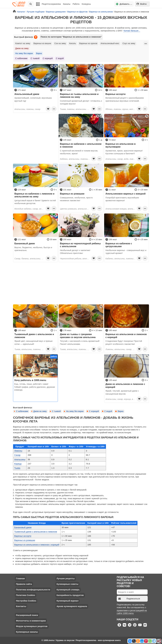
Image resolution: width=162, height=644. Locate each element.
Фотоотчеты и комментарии (31, 621)
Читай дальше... (132, 31)
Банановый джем (24, 243)
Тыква (17, 468)
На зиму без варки (24, 53)
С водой (60, 58)
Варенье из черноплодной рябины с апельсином (80, 245)
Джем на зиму (22, 48)
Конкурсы (86, 4)
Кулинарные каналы (27, 632)
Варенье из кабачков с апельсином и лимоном (81, 145)
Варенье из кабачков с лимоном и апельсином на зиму (34, 195)
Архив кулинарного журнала (72, 606)
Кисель (73, 43)
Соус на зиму (129, 43)
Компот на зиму (23, 43)
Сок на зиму (60, 43)
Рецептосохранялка (51, 4)
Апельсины (20, 459)
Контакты (21, 606)
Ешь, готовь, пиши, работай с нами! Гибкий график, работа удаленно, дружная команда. (35, 387)
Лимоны (18, 451)
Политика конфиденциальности (33, 590)
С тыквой (35, 58)
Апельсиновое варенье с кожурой (125, 194)
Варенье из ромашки (72, 194)
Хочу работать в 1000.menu (30, 380)
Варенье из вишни (42, 43)
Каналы (67, 4)
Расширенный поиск (27, 615)
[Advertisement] (35, 132)
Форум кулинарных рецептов (32, 626)
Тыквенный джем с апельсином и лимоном (34, 336)
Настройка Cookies (26, 601)
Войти (142, 4)
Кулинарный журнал (68, 601)
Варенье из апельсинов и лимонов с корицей (126, 336)
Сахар (17, 455)
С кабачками (21, 58)
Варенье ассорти (115, 94)
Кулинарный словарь (68, 590)
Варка (39, 53)
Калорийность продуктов (70, 595)
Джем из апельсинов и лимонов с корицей (125, 385)
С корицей (48, 58)
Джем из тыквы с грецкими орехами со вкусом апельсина (78, 336)
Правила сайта (24, 584)
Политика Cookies (26, 595)
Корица (18, 464)
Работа (76, 4)
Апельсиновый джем (27, 94)
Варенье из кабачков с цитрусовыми (119, 245)
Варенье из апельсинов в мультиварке (120, 145)
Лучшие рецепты (66, 578)
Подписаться (129, 599)
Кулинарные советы (67, 584)
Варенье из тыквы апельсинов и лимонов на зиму (79, 95)
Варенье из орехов (88, 43)
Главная (20, 578)
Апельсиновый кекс (110, 43)
